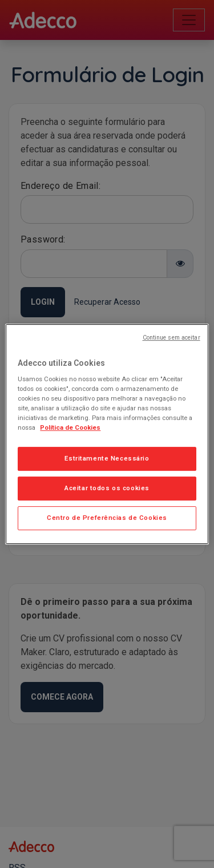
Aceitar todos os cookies (107, 488)
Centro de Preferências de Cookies (107, 518)
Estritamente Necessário (107, 459)
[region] (107, 434)
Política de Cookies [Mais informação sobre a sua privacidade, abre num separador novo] (70, 428)
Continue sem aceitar (171, 338)
